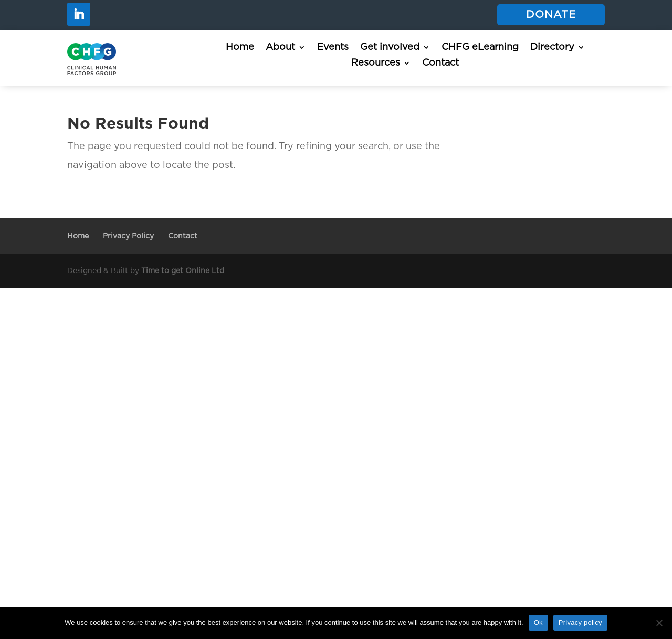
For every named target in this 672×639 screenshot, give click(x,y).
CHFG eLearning (480, 48)
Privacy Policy (128, 236)
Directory (552, 48)
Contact (440, 64)
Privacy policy (580, 622)
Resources (376, 64)
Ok (538, 622)
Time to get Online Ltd (183, 271)
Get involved (390, 48)
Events (333, 48)
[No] (659, 623)
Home (240, 48)
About (280, 48)
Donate (551, 15)
